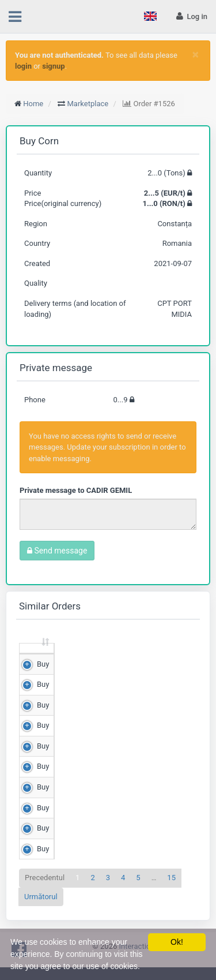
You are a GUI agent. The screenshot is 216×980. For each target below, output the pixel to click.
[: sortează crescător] (37, 654)
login (23, 66)
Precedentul (45, 889)
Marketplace (88, 104)
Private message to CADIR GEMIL (76, 490)
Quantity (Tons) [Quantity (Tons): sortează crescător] (85, 653)
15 (171, 889)
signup (53, 66)
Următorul (41, 907)
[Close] (196, 55)
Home (33, 104)
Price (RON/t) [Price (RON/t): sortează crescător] (156, 653)
